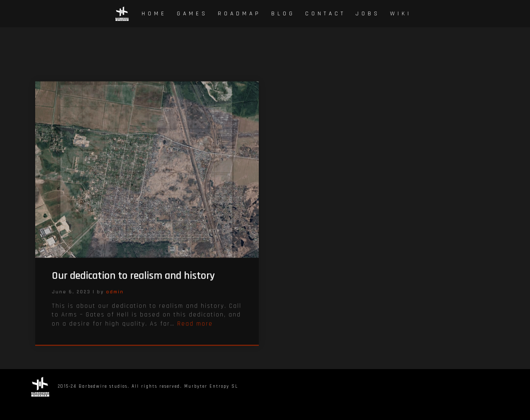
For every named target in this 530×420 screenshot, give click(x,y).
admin (115, 298)
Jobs (368, 14)
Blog (283, 14)
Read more (195, 329)
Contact (325, 14)
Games (192, 14)
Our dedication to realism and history (133, 281)
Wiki (401, 14)
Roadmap (240, 14)
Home (154, 14)
